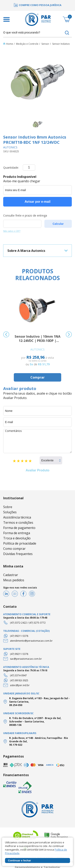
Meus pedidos (14, 580)
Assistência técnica (17, 517)
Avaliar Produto (37, 470)
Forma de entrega (17, 533)
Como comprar (14, 549)
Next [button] (69, 334)
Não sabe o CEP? (12, 231)
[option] (37, 5)
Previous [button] (6, 334)
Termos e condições (18, 523)
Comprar (37, 377)
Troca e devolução (17, 538)
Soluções (10, 512)
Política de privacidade (20, 543)
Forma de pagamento (19, 528)
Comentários (37, 441)
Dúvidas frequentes (18, 554)
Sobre (8, 507)
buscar (67, 33)
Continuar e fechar (19, 860)
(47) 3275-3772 (37, 623)
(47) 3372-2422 (18, 623)
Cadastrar (11, 575)
